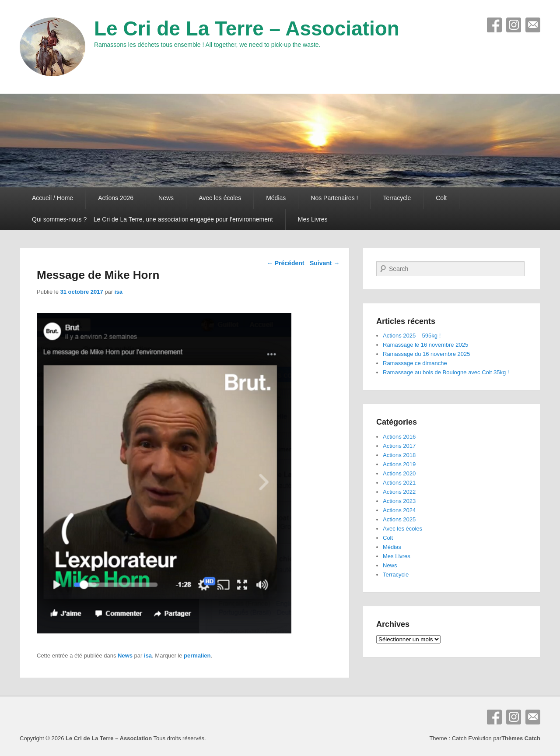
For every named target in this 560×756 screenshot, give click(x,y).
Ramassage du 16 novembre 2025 (426, 354)
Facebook (494, 25)
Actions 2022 (399, 492)
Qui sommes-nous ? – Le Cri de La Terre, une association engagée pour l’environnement (152, 219)
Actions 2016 (399, 437)
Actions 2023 (399, 501)
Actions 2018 (399, 455)
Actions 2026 (116, 198)
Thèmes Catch (521, 738)
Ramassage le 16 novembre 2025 (425, 345)
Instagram (514, 25)
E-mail (533, 25)
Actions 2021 (399, 483)
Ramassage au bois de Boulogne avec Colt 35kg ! (446, 372)
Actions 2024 (399, 510)
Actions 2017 (399, 446)
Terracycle (397, 198)
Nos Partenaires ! (334, 198)
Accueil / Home (52, 198)
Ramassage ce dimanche (415, 363)
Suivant (325, 263)
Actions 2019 (399, 464)
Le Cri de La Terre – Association (247, 28)
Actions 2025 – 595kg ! (412, 336)
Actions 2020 (399, 473)
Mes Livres (313, 219)
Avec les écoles (220, 198)
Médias (276, 198)
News (166, 198)
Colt (441, 198)
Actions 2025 (399, 519)
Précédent (286, 263)
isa (119, 292)
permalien (197, 656)
